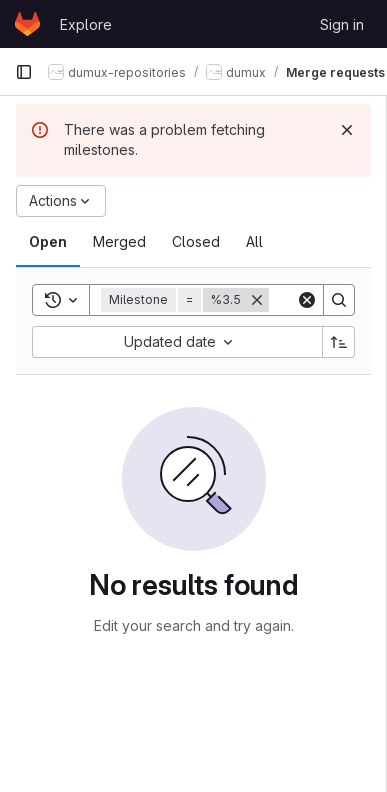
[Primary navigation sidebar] (24, 72)
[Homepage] (27, 24)
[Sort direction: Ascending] (339, 342)
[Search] (339, 300)
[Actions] (61, 201)
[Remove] (257, 300)
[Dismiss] (347, 130)
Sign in (342, 24)
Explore (86, 24)
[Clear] (307, 300)
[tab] (48, 242)
